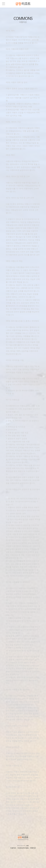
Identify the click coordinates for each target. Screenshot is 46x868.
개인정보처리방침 (23, 848)
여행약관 (33, 848)
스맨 (27, 846)
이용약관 (13, 848)
